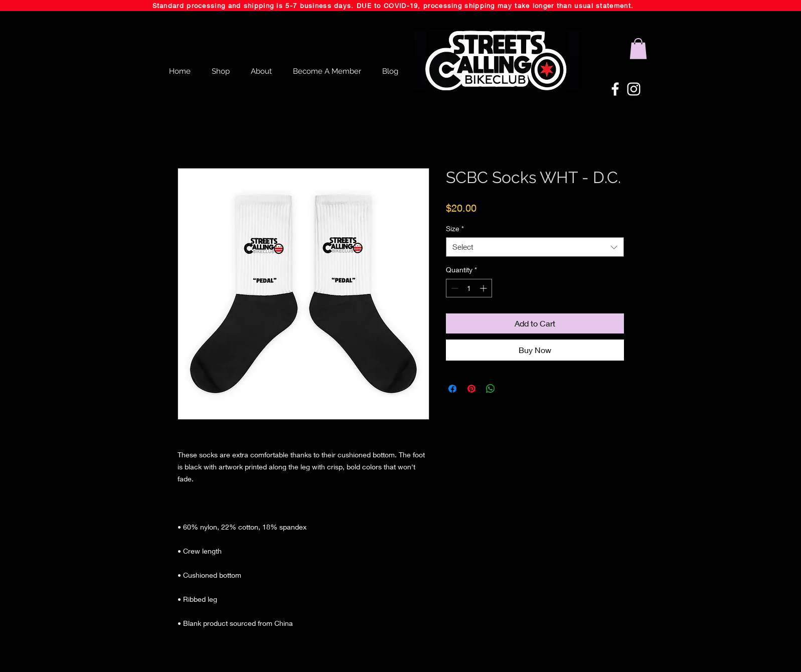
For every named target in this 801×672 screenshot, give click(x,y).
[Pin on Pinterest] (471, 389)
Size (455, 228)
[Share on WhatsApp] (491, 389)
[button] (638, 49)
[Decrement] (454, 288)
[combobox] (535, 247)
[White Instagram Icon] (634, 89)
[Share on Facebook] (452, 389)
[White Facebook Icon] (615, 89)
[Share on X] (510, 389)
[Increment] (484, 288)
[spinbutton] (469, 288)
